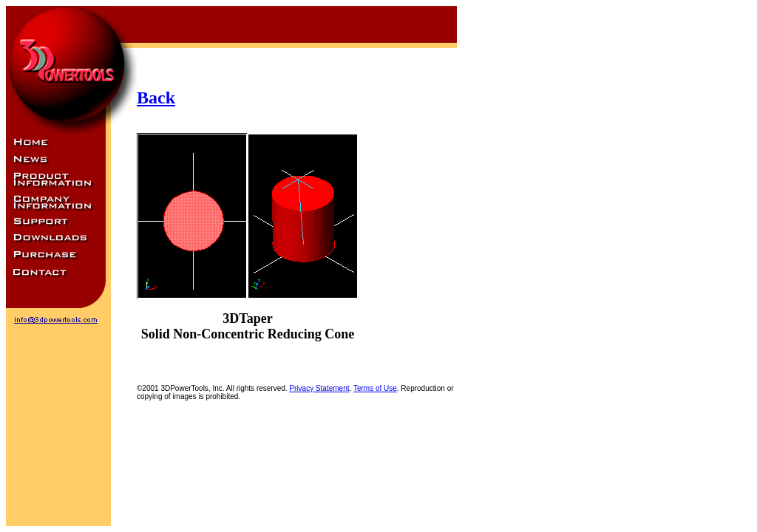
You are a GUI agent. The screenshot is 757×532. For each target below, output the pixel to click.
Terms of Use (375, 388)
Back (156, 98)
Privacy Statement (319, 388)
